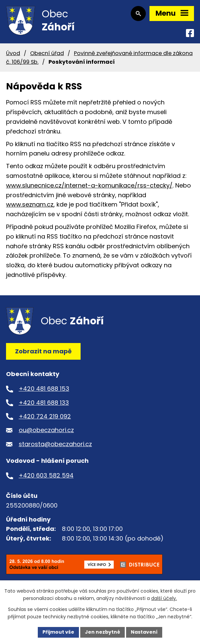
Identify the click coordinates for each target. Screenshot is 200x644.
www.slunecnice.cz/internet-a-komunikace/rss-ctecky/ (89, 186)
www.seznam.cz (30, 205)
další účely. (164, 599)
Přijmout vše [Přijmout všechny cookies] (58, 632)
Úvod (13, 54)
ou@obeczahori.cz (46, 431)
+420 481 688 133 (44, 403)
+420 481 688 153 (44, 390)
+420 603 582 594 (46, 476)
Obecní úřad (47, 54)
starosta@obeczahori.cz (55, 445)
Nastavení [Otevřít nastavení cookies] (144, 632)
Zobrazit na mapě (43, 352)
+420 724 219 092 (45, 417)
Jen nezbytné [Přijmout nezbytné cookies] (103, 632)
